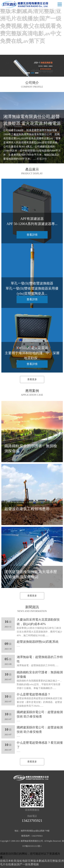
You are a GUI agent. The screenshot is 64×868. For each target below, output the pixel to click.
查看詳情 (42, 159)
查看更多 (32, 379)
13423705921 (32, 820)
